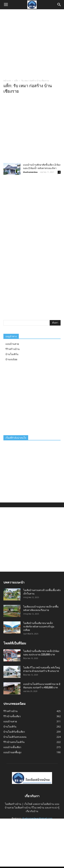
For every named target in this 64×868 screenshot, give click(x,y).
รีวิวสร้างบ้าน (13, 349)
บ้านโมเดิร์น (12, 354)
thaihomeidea (30, 172)
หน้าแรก (7, 81)
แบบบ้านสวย (12, 344)
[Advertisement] (32, 43)
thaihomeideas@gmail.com (37, 818)
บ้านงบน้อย (11, 359)
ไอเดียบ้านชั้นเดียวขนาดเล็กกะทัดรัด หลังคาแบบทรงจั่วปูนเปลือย (39, 627)
